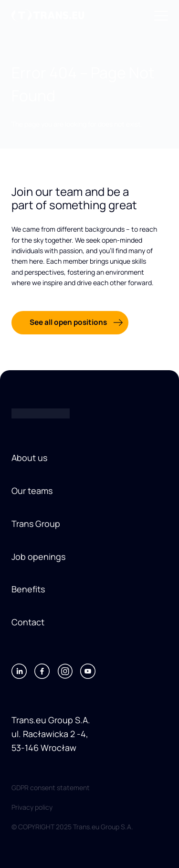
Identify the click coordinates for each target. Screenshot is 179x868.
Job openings (38, 557)
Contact (28, 622)
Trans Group (36, 524)
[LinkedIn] (19, 671)
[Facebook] (42, 671)
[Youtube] (88, 671)
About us (29, 458)
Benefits (28, 589)
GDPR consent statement (51, 788)
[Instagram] (65, 671)
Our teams (32, 491)
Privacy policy (32, 807)
